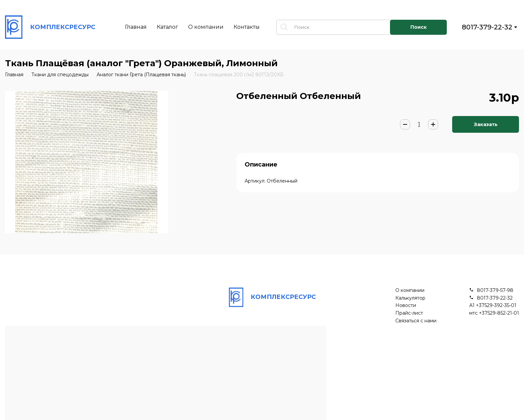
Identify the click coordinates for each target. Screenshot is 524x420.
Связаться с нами (416, 321)
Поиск (419, 27)
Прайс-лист (409, 313)
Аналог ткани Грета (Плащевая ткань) (141, 75)
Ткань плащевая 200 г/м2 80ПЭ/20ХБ (239, 75)
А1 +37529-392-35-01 (493, 305)
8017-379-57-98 (495, 290)
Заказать (486, 124)
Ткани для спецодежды (60, 75)
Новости (406, 305)
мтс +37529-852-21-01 (494, 313)
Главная (136, 27)
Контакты (247, 27)
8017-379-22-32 (487, 27)
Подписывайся (353, 375)
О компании (206, 27)
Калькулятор (410, 298)
